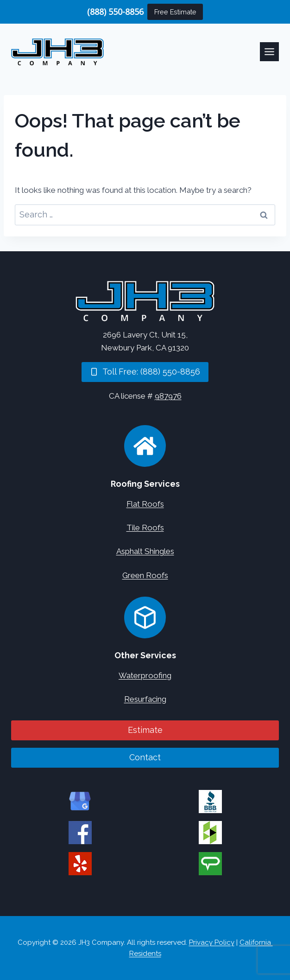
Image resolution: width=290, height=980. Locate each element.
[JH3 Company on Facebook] (80, 833)
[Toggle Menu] (269, 52)
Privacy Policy (212, 942)
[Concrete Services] (145, 617)
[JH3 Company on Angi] (210, 864)
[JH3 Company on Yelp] (80, 864)
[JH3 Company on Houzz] (210, 833)
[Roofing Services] (145, 446)
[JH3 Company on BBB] (210, 802)
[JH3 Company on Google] (80, 802)
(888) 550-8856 (115, 12)
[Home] (145, 301)
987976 (168, 396)
